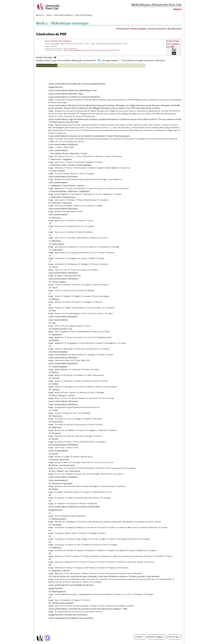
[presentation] (59, 73)
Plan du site (173, 637)
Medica (177, 9)
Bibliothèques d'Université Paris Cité (157, 5)
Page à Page (173, 41)
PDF (171, 47)
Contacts (139, 637)
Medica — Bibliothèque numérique (62, 23)
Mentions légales (156, 637)
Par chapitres (174, 44)
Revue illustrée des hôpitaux (58, 41)
